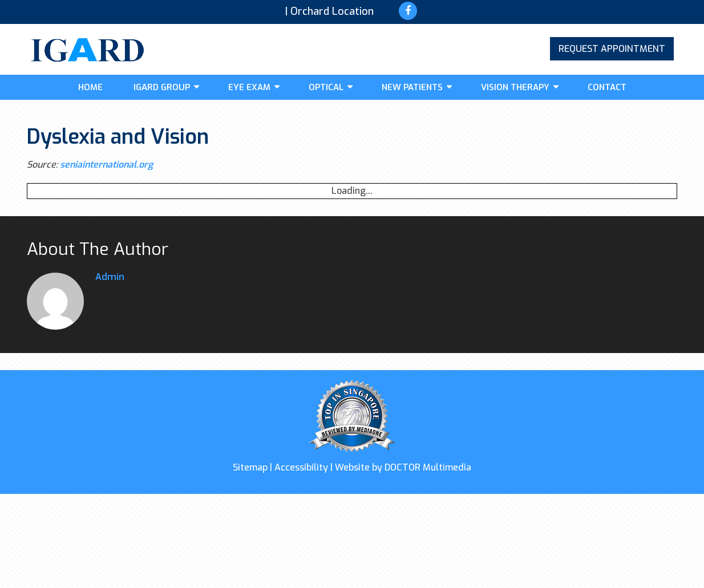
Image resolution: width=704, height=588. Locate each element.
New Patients (412, 87)
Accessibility (301, 467)
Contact (607, 87)
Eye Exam (249, 87)
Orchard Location (332, 11)
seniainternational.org (106, 165)
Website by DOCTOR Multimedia (403, 467)
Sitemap (250, 467)
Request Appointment (612, 49)
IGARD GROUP (162, 87)
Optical (326, 87)
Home (90, 87)
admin (110, 277)
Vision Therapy (515, 87)
